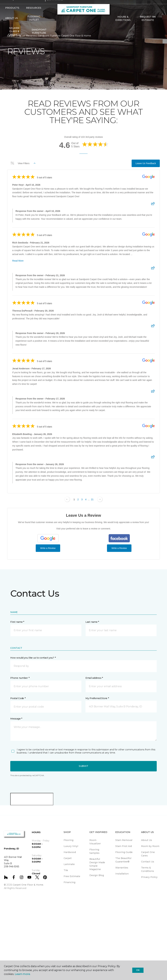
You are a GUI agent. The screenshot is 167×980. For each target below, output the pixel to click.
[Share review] (153, 205)
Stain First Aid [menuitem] (124, 846)
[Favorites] (117, 33)
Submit (83, 766)
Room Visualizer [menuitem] (95, 842)
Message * (16, 719)
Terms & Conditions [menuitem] (148, 869)
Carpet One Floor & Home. (28, 885)
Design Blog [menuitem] (97, 875)
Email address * (94, 678)
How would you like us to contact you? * (33, 658)
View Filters (23, 163)
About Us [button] (12, 25)
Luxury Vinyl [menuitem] (71, 846)
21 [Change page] (92, 499)
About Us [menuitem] (147, 840)
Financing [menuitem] (69, 882)
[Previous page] (67, 499)
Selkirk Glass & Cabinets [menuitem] (14, 38)
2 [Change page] (78, 499)
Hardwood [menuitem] (70, 852)
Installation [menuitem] (122, 874)
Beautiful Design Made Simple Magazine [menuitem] (97, 864)
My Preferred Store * (97, 698)
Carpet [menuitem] (68, 858)
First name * (17, 622)
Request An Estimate (148, 25)
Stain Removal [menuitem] (124, 840)
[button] (113, 33)
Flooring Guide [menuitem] (124, 852)
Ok (138, 970)
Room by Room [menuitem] (150, 846)
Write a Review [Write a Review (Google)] (48, 548)
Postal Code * (18, 698)
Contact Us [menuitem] (148, 862)
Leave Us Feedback (146, 163)
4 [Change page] (86, 499)
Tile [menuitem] (66, 870)
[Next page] (100, 499)
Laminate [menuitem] (69, 864)
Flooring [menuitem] (68, 840)
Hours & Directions (123, 25)
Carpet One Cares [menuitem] (148, 854)
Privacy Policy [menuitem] (149, 877)
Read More (18, 261)
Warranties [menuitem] (122, 868)
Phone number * (20, 678)
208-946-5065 (55, 6)
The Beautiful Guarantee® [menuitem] (123, 860)
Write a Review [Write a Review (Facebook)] (119, 548)
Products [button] (12, 14)
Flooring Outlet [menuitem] (34, 25)
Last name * (92, 622)
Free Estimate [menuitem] (72, 876)
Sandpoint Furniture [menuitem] (39, 38)
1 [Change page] (74, 499)
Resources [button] (34, 14)
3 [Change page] (82, 499)
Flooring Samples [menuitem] (94, 851)
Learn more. (23, 974)
